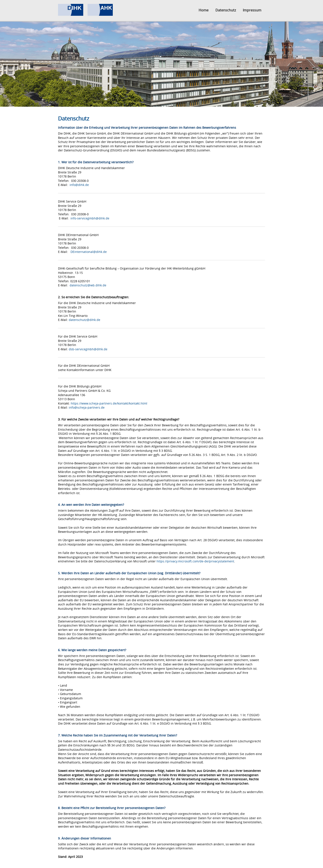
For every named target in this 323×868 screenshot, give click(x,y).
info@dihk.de (79, 185)
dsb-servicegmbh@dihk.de (88, 349)
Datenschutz (226, 10)
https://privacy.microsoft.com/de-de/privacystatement (195, 561)
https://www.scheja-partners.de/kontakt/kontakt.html (109, 403)
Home (204, 10)
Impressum (252, 10)
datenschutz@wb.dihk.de (88, 285)
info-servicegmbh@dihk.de (90, 218)
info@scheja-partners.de (87, 407)
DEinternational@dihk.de (89, 252)
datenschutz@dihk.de (85, 320)
